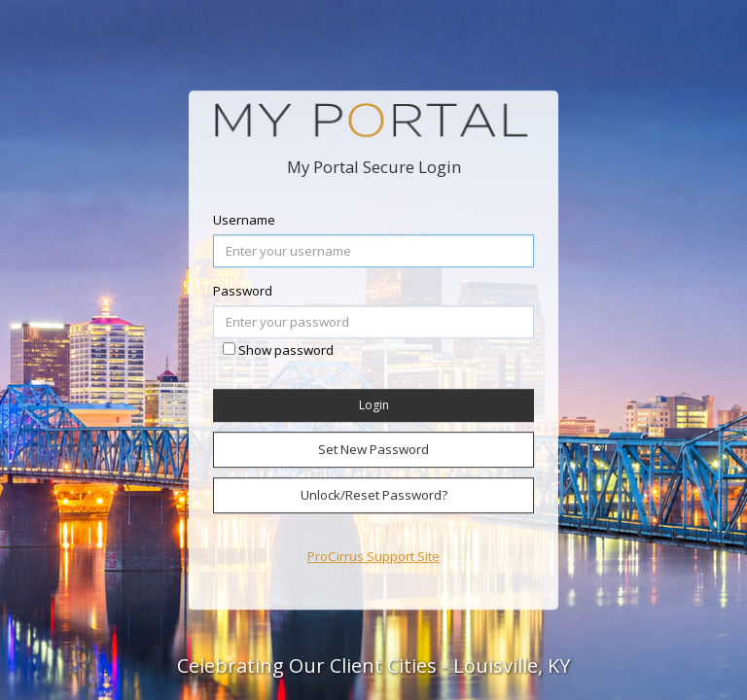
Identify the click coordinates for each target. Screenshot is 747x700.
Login (374, 406)
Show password (286, 351)
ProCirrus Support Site (373, 556)
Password (243, 292)
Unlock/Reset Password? (374, 495)
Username (244, 221)
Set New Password (373, 449)
